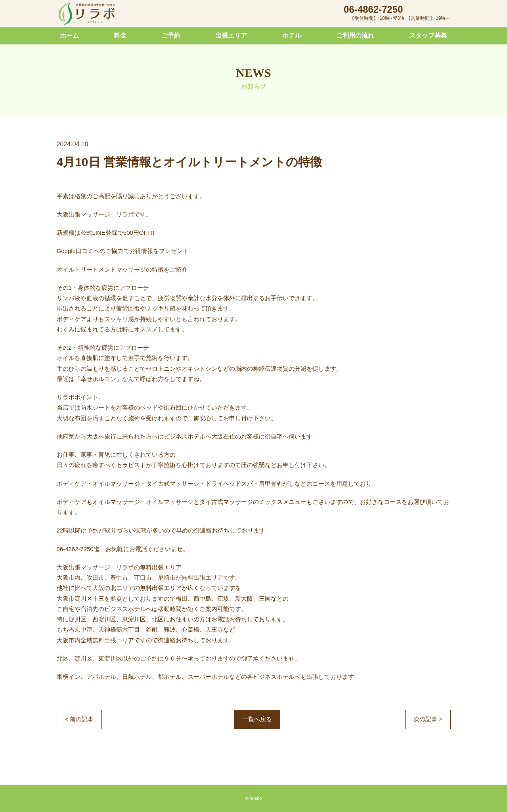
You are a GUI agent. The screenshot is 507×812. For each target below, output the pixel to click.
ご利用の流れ (355, 35)
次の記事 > (428, 719)
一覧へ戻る (257, 719)
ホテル (292, 35)
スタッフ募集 (428, 35)
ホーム (69, 35)
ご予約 (171, 35)
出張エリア (231, 35)
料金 (120, 35)
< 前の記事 (79, 719)
